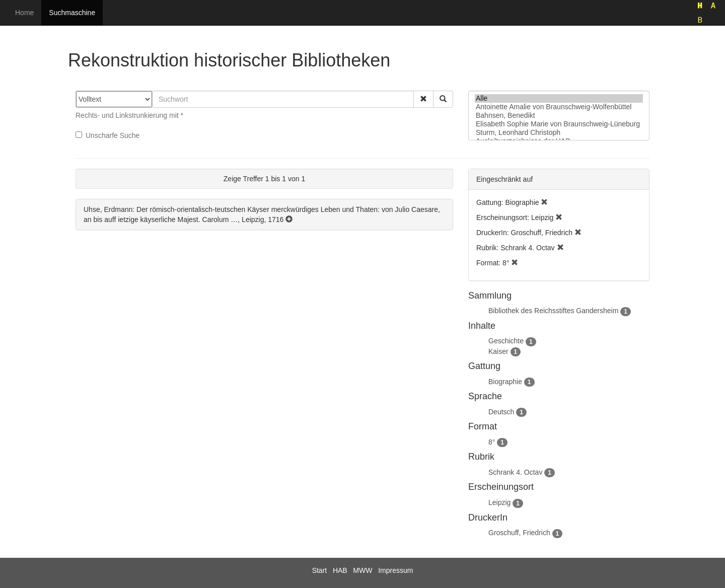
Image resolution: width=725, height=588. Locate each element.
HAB (340, 570)
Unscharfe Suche (107, 135)
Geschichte (506, 341)
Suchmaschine (72, 13)
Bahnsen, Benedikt (559, 116)
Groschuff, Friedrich (519, 533)
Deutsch (501, 412)
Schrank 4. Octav (515, 472)
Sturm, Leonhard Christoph (559, 133)
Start (320, 570)
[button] (423, 99)
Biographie (505, 382)
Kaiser (498, 351)
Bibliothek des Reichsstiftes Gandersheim (553, 311)
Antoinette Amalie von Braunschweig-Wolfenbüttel (559, 107)
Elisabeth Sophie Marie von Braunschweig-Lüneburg (559, 124)
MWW (362, 570)
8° (492, 442)
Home (24, 13)
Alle (559, 98)
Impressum (395, 570)
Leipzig (499, 502)
